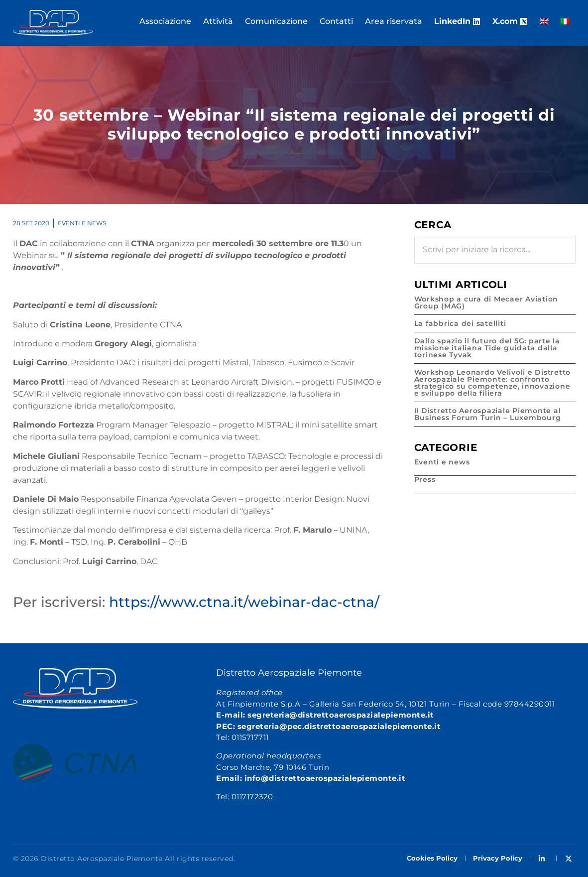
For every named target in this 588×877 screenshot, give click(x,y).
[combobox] (495, 250)
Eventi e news (82, 223)
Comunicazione (276, 21)
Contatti (336, 21)
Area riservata (394, 21)
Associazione (165, 21)
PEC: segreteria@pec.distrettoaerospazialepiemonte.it (328, 726)
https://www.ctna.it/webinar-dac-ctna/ (244, 602)
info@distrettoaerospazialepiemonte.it (325, 778)
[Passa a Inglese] (544, 21)
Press (425, 479)
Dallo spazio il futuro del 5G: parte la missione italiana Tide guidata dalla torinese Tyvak (487, 348)
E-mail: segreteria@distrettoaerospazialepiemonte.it (325, 715)
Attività (218, 21)
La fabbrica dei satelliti (460, 323)
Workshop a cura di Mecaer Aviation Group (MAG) (486, 302)
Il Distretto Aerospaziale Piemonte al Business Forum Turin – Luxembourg (488, 414)
